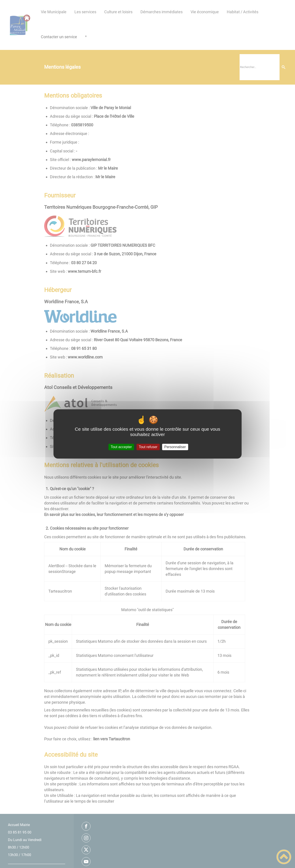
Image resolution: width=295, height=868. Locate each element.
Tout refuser (148, 447)
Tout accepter (121, 447)
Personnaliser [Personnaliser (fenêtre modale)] (175, 447)
